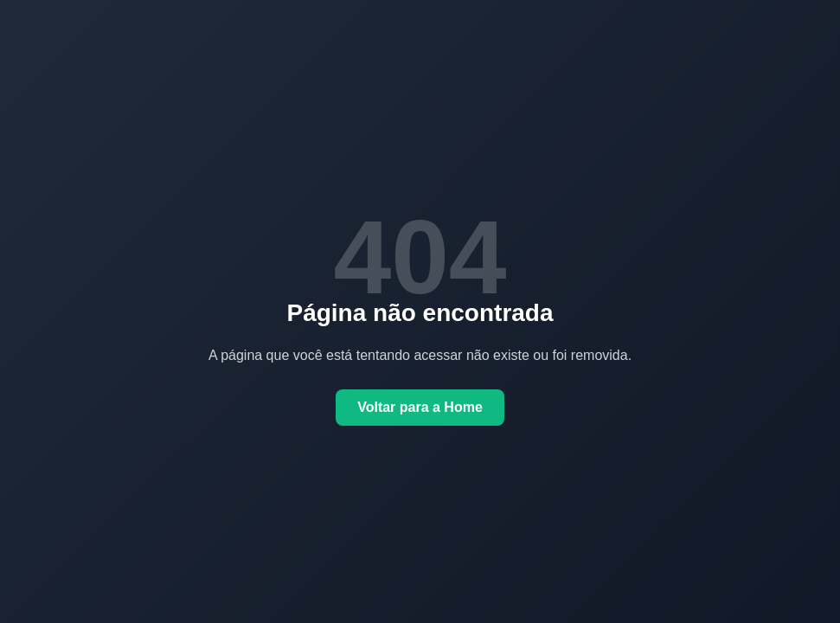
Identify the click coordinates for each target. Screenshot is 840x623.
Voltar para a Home (420, 407)
